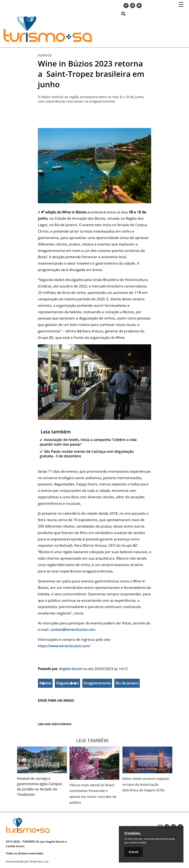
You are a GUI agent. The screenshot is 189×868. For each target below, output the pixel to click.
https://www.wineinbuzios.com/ (64, 646)
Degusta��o (67, 683)
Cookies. (133, 833)
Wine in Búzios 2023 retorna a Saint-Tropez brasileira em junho (91, 74)
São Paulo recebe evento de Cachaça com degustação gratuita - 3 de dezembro (87, 454)
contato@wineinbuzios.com (73, 629)
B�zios (45, 683)
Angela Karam (70, 669)
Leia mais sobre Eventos (55, 724)
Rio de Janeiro (127, 683)
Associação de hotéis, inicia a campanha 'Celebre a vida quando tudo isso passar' (88, 442)
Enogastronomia (97, 683)
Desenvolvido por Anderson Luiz (27, 861)
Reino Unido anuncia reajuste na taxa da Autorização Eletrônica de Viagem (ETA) (146, 784)
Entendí (134, 852)
